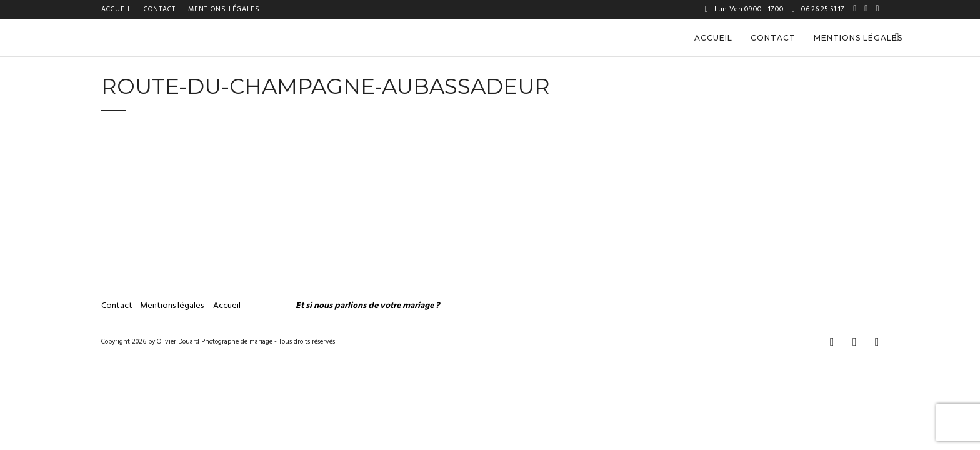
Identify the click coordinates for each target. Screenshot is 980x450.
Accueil (116, 9)
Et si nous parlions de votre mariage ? (367, 306)
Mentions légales (224, 9)
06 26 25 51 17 (818, 9)
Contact (160, 9)
